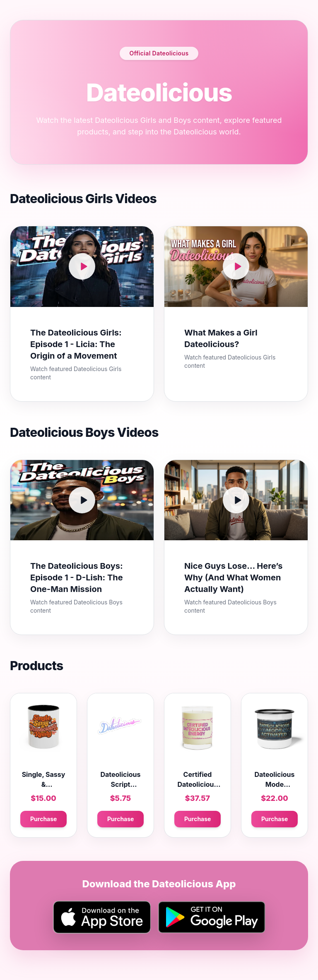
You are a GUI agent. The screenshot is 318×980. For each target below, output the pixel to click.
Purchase (43, 819)
